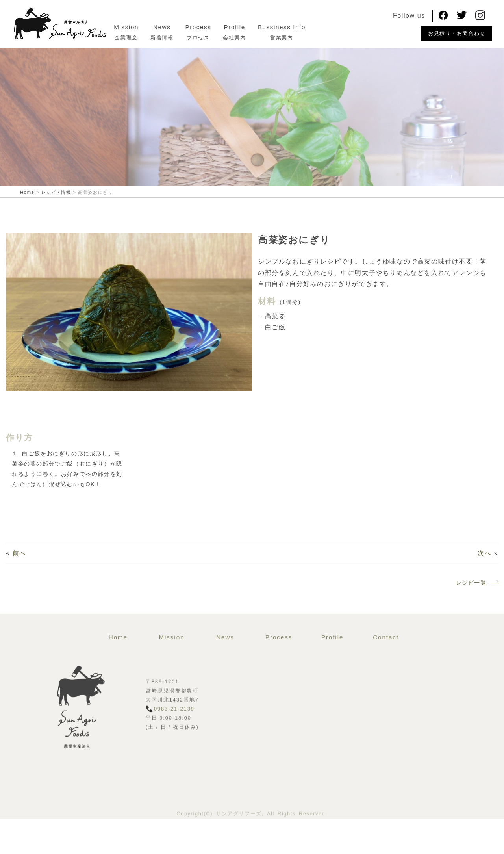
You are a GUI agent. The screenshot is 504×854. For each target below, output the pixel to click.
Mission (148, 27)
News (184, 27)
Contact (386, 665)
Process (220, 27)
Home (118, 665)
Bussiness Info (304, 27)
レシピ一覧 (477, 586)
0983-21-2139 (174, 737)
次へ (485, 556)
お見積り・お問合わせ (457, 33)
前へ (19, 556)
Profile (256, 27)
